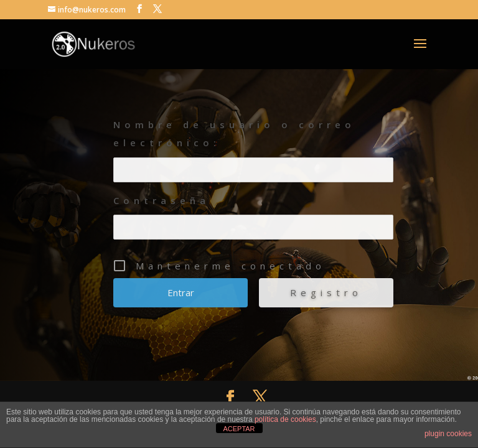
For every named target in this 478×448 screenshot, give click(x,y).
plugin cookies (448, 434)
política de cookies (285, 419)
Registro (326, 292)
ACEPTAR (239, 429)
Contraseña (162, 200)
